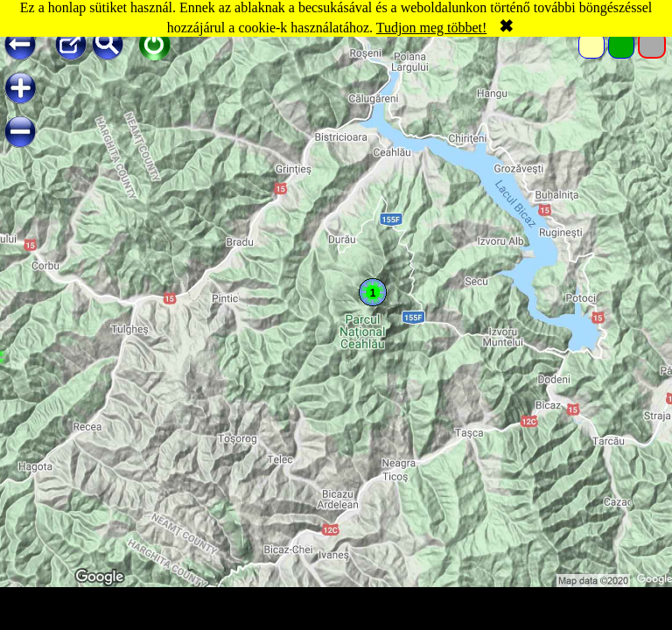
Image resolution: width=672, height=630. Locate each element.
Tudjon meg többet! (432, 28)
